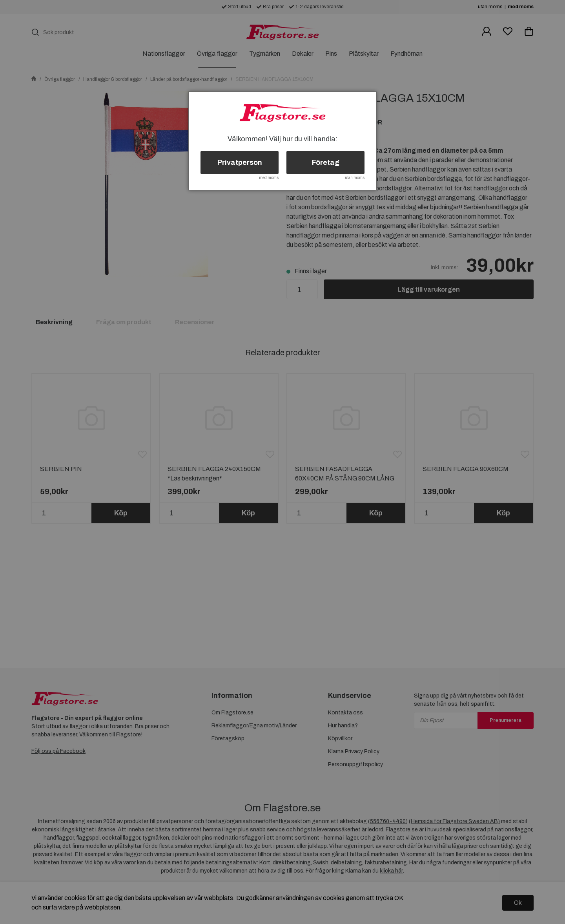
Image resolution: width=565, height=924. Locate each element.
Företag (326, 163)
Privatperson (240, 163)
